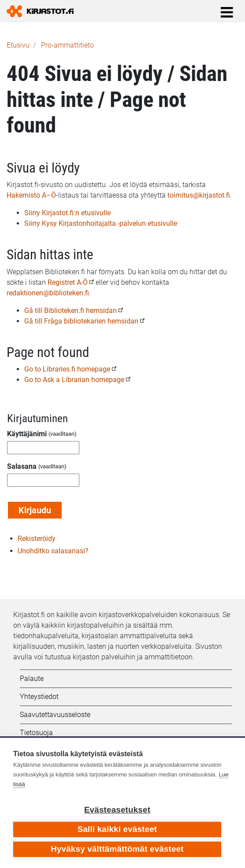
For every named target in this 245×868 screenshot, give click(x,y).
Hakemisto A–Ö (31, 195)
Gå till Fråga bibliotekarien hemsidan (81, 321)
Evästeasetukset (117, 810)
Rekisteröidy (37, 539)
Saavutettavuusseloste (55, 715)
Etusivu (18, 45)
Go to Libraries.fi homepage (67, 369)
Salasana (22, 466)
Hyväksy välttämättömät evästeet (117, 849)
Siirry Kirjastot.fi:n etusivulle (67, 213)
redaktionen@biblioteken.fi (48, 293)
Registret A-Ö (68, 282)
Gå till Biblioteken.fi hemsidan (71, 311)
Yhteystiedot (39, 697)
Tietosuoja (36, 733)
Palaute (32, 679)
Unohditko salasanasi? (53, 551)
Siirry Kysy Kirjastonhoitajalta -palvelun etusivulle (101, 223)
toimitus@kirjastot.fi (199, 195)
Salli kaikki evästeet (117, 829)
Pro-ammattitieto (67, 45)
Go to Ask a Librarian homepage (74, 380)
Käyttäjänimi (27, 434)
